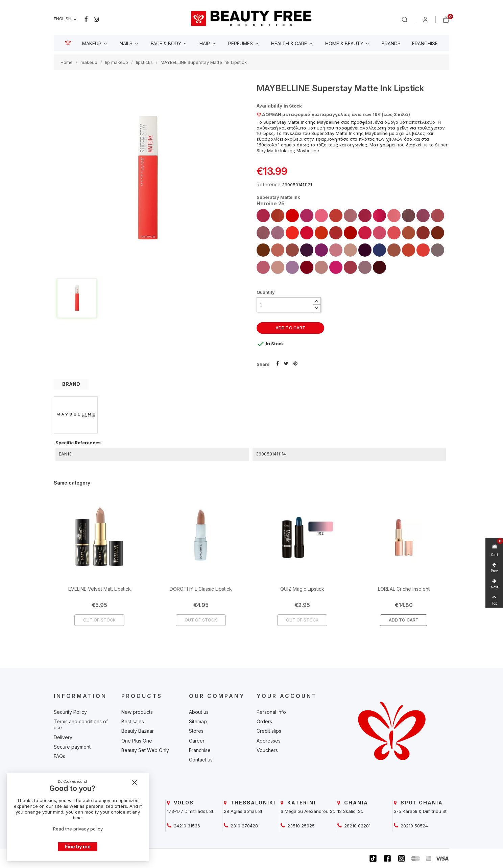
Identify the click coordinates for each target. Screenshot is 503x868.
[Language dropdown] (66, 19)
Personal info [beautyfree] (271, 712)
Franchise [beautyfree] (200, 750)
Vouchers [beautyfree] (267, 750)
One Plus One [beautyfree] (137, 741)
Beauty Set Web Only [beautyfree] (145, 750)
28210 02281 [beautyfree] (357, 826)
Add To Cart (404, 620)
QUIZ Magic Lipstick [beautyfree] (302, 589)
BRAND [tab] (71, 384)
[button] (317, 301)
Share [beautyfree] (278, 363)
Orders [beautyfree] (264, 721)
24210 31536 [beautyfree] (186, 826)
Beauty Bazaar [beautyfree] (138, 731)
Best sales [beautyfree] (133, 721)
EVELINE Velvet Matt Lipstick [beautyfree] (100, 589)
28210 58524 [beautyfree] (414, 826)
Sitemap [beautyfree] (198, 721)
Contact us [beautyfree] (201, 760)
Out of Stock (99, 620)
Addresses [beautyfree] (269, 741)
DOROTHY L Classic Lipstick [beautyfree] (201, 589)
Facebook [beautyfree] (86, 19)
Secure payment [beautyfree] (72, 747)
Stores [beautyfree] (196, 731)
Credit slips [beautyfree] (269, 731)
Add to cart (290, 328)
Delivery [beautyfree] (63, 737)
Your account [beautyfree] (287, 696)
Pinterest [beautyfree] (295, 363)
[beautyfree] (251, 18)
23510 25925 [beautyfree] (300, 826)
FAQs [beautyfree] (59, 756)
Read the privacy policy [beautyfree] (78, 829)
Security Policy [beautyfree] (70, 712)
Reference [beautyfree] (269, 184)
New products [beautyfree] (137, 712)
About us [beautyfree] (199, 712)
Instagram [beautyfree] (97, 19)
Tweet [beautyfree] (286, 363)
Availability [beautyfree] (269, 106)
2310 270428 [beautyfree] (244, 826)
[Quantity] (285, 305)
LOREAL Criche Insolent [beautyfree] (404, 589)
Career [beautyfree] (197, 741)
